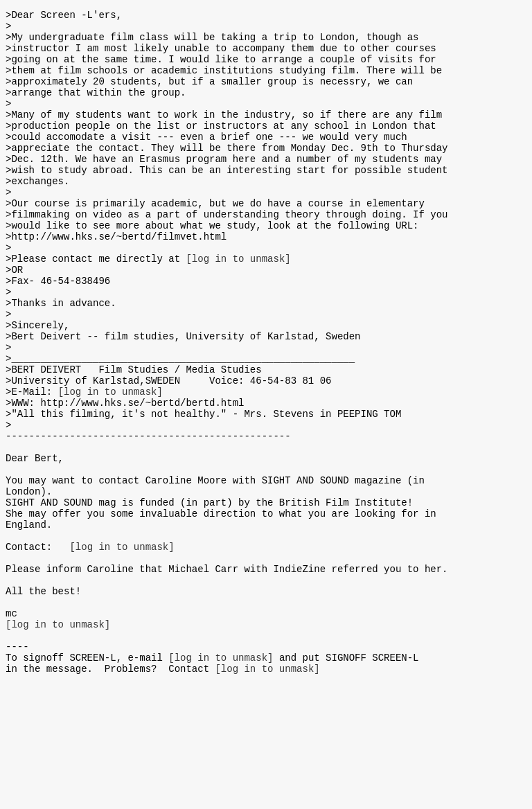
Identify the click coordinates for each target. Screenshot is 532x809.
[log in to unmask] (238, 306)
